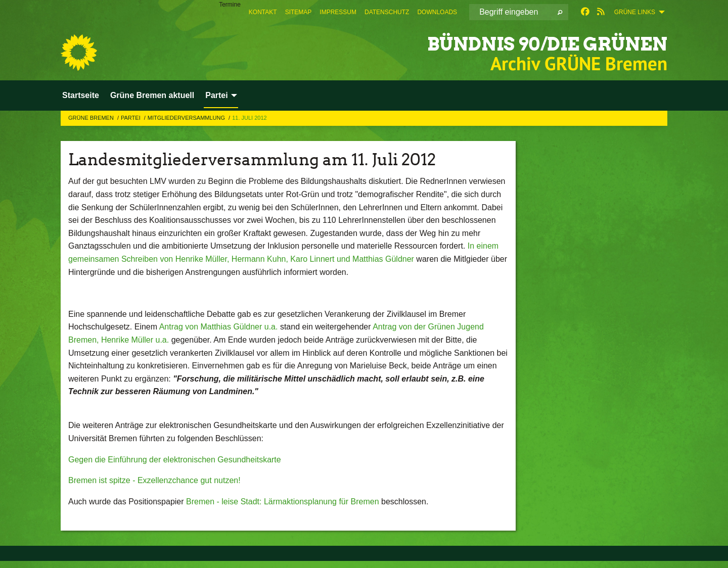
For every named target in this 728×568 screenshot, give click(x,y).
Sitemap (299, 12)
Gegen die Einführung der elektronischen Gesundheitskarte (175, 460)
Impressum (338, 12)
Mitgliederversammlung (187, 118)
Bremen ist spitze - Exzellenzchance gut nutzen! (154, 480)
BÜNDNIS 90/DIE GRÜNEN (520, 43)
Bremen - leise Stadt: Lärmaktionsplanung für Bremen (283, 502)
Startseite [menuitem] (81, 95)
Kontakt (263, 12)
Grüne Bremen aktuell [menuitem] (152, 95)
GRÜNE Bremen (92, 118)
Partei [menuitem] (216, 95)
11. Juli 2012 (249, 118)
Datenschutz (387, 12)
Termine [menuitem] (230, 5)
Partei (131, 118)
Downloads (437, 12)
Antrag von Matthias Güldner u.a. (219, 327)
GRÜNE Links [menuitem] (635, 12)
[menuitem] (263, 12)
